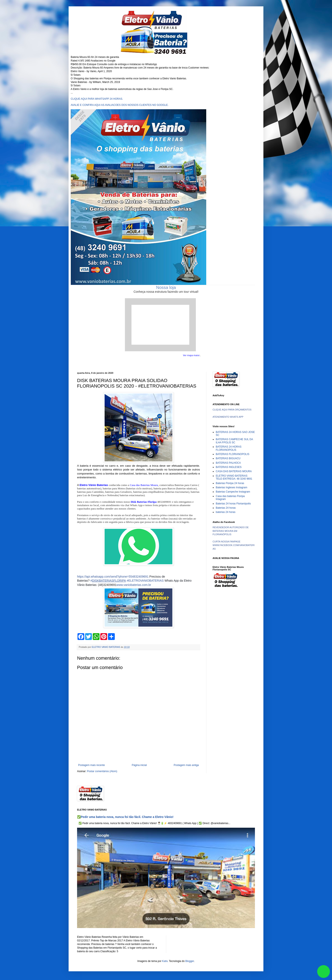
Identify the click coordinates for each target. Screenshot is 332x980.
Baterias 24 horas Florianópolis (233, 504)
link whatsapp (324, 972)
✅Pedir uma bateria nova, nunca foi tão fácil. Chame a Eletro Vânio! (125, 817)
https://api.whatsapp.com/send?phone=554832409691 (113, 577)
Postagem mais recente (91, 765)
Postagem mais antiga (186, 765)
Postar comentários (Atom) (102, 771)
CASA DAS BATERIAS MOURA (234, 471)
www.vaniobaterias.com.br (134, 585)
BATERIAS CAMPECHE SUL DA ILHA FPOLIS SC (234, 441)
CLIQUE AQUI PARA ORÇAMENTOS (232, 410)
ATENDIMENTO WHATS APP (228, 417)
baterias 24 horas (226, 512)
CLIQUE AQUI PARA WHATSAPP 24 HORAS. (97, 99)
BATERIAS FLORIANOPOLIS (232, 454)
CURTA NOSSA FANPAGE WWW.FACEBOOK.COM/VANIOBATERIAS (234, 545)
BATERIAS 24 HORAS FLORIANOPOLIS (229, 448)
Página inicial (139, 765)
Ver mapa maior (191, 355)
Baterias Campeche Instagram (233, 492)
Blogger (190, 961)
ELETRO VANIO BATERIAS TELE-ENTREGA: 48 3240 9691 (234, 477)
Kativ (165, 961)
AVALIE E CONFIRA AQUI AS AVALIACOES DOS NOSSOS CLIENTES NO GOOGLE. (120, 105)
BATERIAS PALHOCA (228, 463)
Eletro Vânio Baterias (94, 485)
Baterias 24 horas (226, 508)
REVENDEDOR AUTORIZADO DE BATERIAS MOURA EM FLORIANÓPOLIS (231, 531)
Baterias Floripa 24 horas (230, 483)
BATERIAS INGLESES (229, 467)
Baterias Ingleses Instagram (232, 487)
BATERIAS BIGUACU (228, 458)
